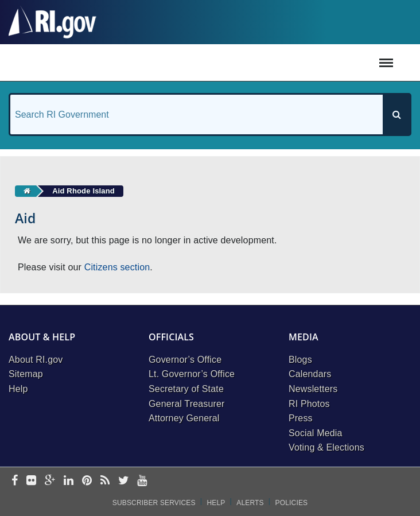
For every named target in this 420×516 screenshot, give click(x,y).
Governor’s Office (185, 360)
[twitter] (124, 481)
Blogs (300, 360)
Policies (292, 503)
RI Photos (309, 404)
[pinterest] (87, 481)
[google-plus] (50, 481)
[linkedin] (69, 481)
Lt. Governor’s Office (192, 374)
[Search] (396, 115)
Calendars (310, 374)
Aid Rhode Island (83, 191)
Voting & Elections (326, 447)
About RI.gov (36, 360)
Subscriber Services (154, 503)
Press (301, 418)
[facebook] (15, 481)
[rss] (105, 481)
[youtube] (142, 481)
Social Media (316, 433)
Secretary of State (186, 389)
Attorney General (184, 418)
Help (18, 389)
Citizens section (117, 267)
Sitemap (26, 374)
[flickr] (31, 481)
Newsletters (313, 389)
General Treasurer (187, 404)
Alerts (250, 503)
